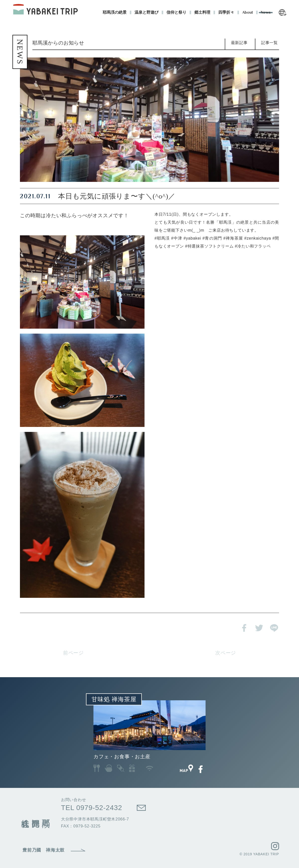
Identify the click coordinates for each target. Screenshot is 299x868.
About (248, 12)
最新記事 (239, 43)
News (266, 12)
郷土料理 (202, 12)
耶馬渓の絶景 (115, 12)
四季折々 (226, 12)
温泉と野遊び (147, 12)
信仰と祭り (176, 12)
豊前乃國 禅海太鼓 (43, 850)
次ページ (226, 653)
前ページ (73, 653)
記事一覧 (269, 43)
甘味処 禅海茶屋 (114, 699)
